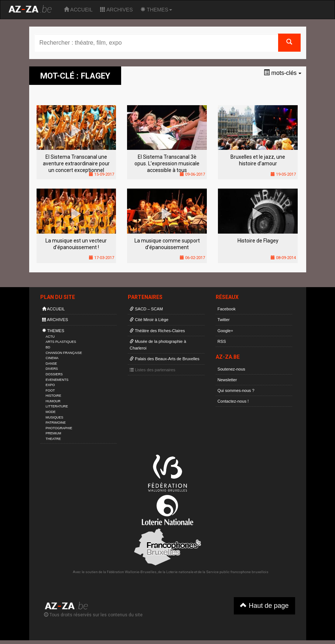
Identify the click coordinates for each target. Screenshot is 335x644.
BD (48, 347)
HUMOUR (53, 401)
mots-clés (282, 73)
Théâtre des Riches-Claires (157, 331)
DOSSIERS (54, 374)
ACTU (50, 337)
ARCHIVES (117, 10)
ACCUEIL (78, 10)
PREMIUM (54, 433)
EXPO (50, 385)
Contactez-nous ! (233, 401)
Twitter (224, 320)
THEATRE (53, 439)
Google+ (225, 331)
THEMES (156, 10)
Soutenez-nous (231, 369)
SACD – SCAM (146, 309)
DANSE (52, 364)
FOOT (50, 390)
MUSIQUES (55, 417)
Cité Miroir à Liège (149, 320)
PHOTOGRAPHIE (59, 428)
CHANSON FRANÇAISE (64, 353)
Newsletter (227, 380)
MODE (51, 412)
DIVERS (52, 369)
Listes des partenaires (153, 370)
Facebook (227, 309)
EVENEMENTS (57, 380)
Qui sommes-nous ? (236, 390)
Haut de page (264, 605)
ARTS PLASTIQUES (61, 342)
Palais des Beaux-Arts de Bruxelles (165, 359)
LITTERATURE (57, 406)
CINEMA (52, 358)
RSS (222, 341)
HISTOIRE (54, 396)
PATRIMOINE (56, 423)
